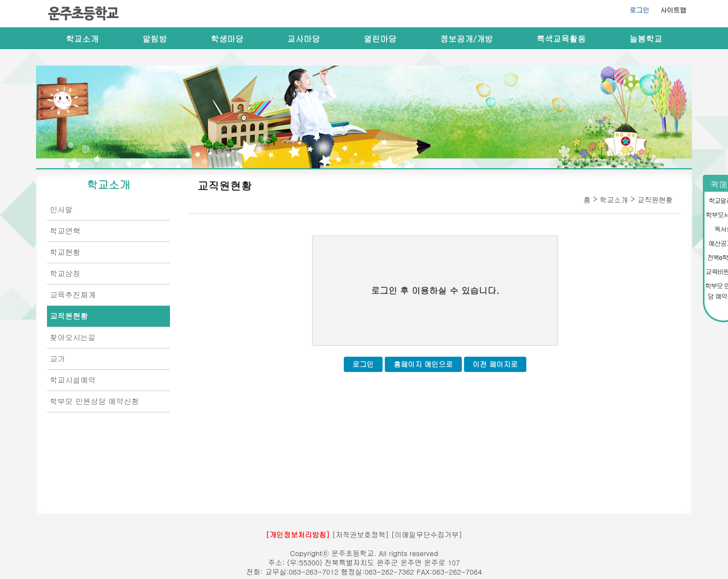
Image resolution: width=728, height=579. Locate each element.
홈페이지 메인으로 (423, 364)
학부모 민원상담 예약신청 (94, 401)
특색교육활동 (561, 39)
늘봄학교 (646, 39)
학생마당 (227, 39)
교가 (57, 358)
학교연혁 (65, 231)
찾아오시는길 (73, 337)
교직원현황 (69, 316)
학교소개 (83, 39)
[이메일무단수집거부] (427, 534)
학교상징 (65, 273)
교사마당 (304, 39)
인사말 (61, 209)
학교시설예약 (73, 380)
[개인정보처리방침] (298, 534)
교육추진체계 (73, 294)
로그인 (639, 10)
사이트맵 (673, 10)
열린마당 (380, 39)
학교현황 (65, 252)
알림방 (155, 39)
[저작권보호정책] (361, 534)
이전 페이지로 (495, 364)
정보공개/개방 (467, 39)
